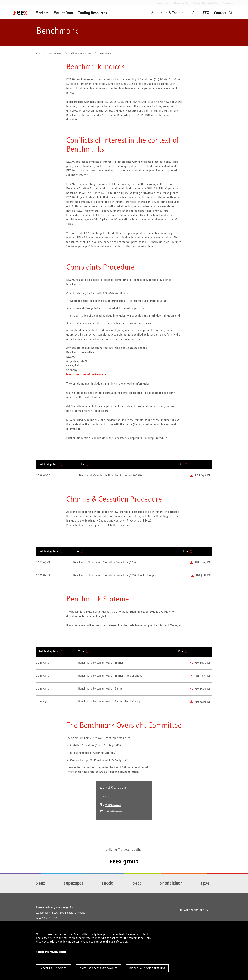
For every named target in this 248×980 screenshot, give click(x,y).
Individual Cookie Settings (147, 968)
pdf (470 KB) (203, 663)
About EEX (201, 13)
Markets (42, 12)
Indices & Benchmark (81, 53)
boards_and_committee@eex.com (87, 374)
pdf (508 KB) (203, 702)
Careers (228, 3)
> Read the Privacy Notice (51, 952)
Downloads (181, 3)
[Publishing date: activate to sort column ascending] (56, 464)
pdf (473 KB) (203, 676)
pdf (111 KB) (204, 575)
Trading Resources (93, 12)
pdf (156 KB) (203, 475)
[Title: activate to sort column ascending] (126, 464)
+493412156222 (113, 805)
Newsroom (163, 3)
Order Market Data (206, 3)
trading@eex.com (113, 811)
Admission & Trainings (169, 13)
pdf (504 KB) (203, 689)
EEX (38, 53)
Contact (220, 13)
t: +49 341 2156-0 (47, 918)
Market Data (63, 12)
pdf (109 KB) (203, 562)
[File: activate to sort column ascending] (194, 464)
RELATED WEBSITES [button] (192, 910)
